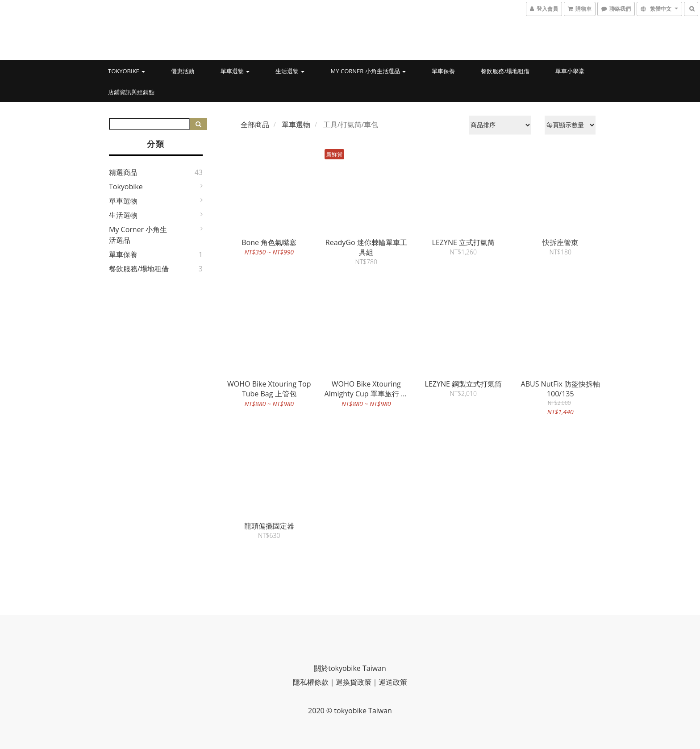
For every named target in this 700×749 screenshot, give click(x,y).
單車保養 (443, 71)
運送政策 (393, 682)
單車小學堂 (570, 71)
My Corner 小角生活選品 (368, 71)
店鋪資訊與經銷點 (131, 92)
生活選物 (290, 71)
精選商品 (123, 172)
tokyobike (127, 71)
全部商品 (255, 125)
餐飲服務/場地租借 (505, 71)
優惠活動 (183, 71)
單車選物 (235, 71)
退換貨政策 (354, 682)
